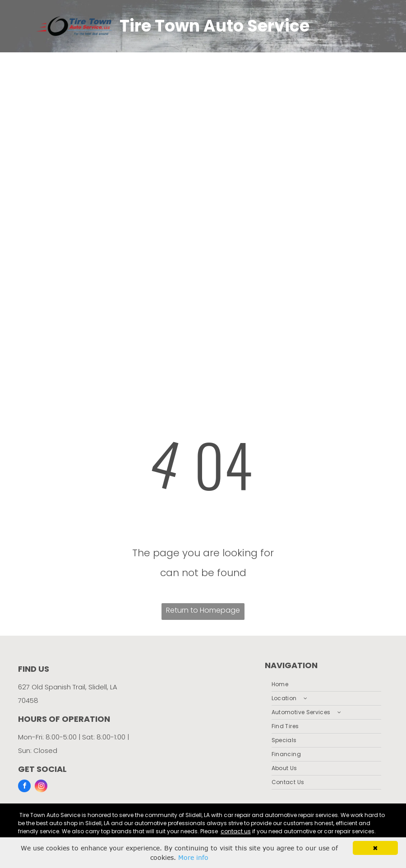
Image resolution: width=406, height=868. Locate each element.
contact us (236, 831)
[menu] (386, 175)
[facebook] (24, 787)
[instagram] (41, 787)
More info (193, 857)
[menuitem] (326, 685)
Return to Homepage (203, 610)
